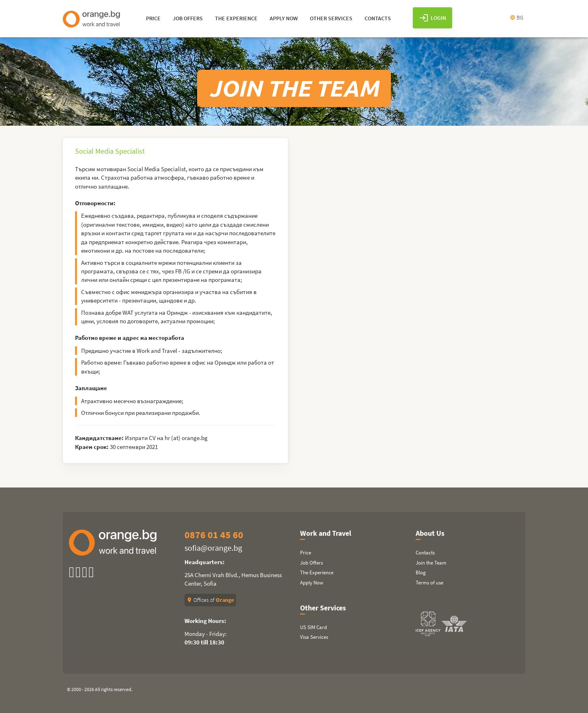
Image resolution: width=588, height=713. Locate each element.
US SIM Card (313, 627)
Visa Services (314, 637)
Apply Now (312, 583)
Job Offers (311, 563)
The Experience (317, 572)
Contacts (425, 553)
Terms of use (429, 583)
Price (306, 553)
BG (516, 17)
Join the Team (431, 563)
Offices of (210, 600)
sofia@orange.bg (213, 548)
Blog (421, 572)
